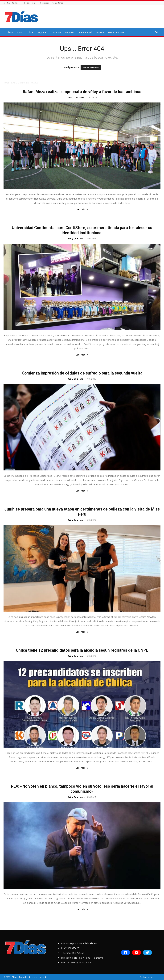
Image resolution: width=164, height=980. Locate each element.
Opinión (100, 32)
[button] (157, 32)
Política (9, 32)
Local (20, 32)
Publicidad (45, 3)
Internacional (85, 32)
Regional (42, 32)
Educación (56, 32)
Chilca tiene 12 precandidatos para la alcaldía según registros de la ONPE (82, 650)
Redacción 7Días (76, 97)
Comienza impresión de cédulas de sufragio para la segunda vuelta (82, 373)
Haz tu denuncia (116, 32)
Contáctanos (58, 3)
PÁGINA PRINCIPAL (91, 68)
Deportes (70, 32)
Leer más (82, 209)
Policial (30, 32)
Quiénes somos (31, 3)
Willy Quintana (76, 239)
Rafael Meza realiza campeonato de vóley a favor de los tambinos (82, 92)
